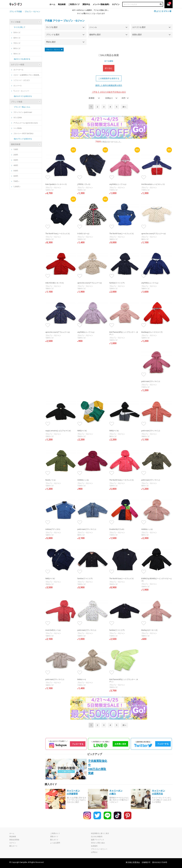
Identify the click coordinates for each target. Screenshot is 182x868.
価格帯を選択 (95, 35)
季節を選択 (51, 42)
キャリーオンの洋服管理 (73, 792)
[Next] (124, 107)
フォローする (78, 744)
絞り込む (109, 68)
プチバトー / (22, 133)
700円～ (17, 181)
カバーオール (17, 70)
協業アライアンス (98, 840)
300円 (16, 160)
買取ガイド (54, 836)
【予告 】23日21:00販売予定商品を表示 (109, 92)
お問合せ (94, 852)
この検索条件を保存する (109, 78)
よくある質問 (55, 843)
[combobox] (93, 98)
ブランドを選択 (53, 35)
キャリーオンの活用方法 (158, 792)
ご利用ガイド (55, 833)
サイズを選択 (52, 27)
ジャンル (93, 27)
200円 (16, 155)
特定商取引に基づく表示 (100, 833)
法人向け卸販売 (97, 836)
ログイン (13, 843)
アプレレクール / (25, 123)
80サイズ (16, 48)
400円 (16, 165)
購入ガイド (54, 840)
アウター (58, 21)
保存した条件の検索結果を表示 (109, 85)
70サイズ (16, 43)
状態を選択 (137, 35)
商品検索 (13, 836)
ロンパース (17, 86)
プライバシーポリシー (99, 849)
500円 (16, 171)
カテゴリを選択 (139, 27)
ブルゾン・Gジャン (74, 21)
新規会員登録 (14, 840)
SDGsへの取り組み (98, 843)
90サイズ (16, 54)
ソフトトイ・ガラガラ (21, 80)
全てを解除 (109, 61)
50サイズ (16, 32)
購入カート (13, 846)
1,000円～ (17, 187)
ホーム (12, 833)
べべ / (17, 128)
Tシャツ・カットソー (20, 91)
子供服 (48, 21)
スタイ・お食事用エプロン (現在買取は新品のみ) (26, 75)
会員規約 (94, 846)
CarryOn (23, 862)
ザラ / (17, 118)
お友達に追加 (120, 744)
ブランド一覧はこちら (22, 107)
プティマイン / (22, 112)
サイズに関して (20, 27)
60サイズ (16, 38)
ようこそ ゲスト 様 (163, 11)
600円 (16, 176)
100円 (16, 149)
